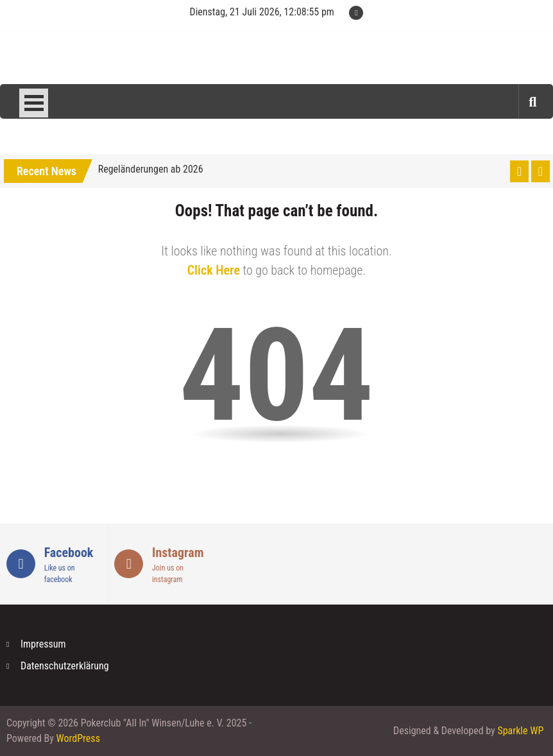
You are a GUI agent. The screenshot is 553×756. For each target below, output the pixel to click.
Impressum (43, 644)
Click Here (214, 270)
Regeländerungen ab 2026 (151, 169)
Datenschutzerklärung (65, 666)
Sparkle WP (520, 731)
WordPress (78, 738)
